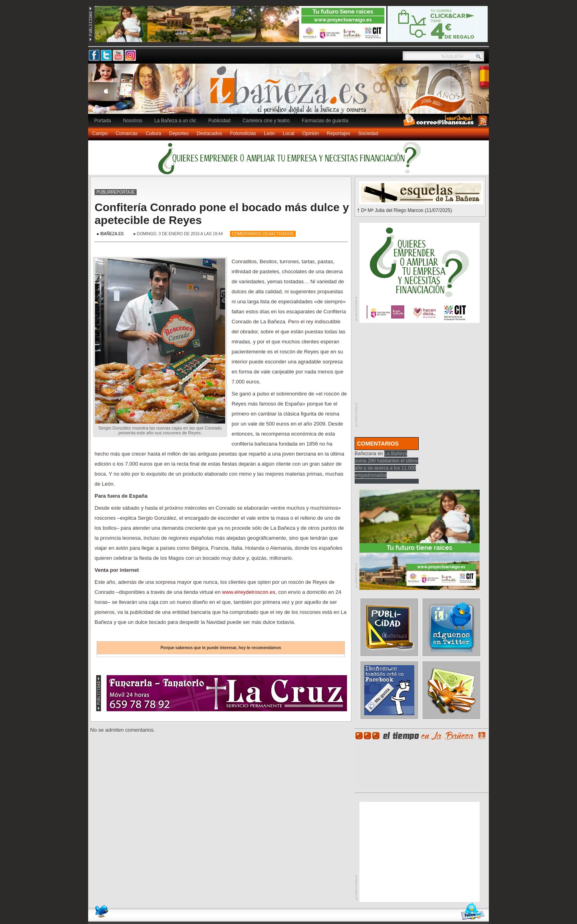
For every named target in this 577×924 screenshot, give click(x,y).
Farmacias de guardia (325, 121)
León (269, 133)
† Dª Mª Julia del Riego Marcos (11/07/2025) (405, 210)
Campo (100, 133)
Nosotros (133, 121)
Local (289, 133)
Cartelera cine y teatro (266, 121)
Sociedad (368, 133)
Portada (103, 121)
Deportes (179, 133)
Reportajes (339, 133)
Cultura (153, 133)
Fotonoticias (243, 133)
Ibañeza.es (291, 93)
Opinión (310, 133)
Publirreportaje (116, 192)
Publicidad (219, 121)
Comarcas (127, 133)
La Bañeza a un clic (175, 121)
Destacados (209, 133)
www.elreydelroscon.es (249, 592)
